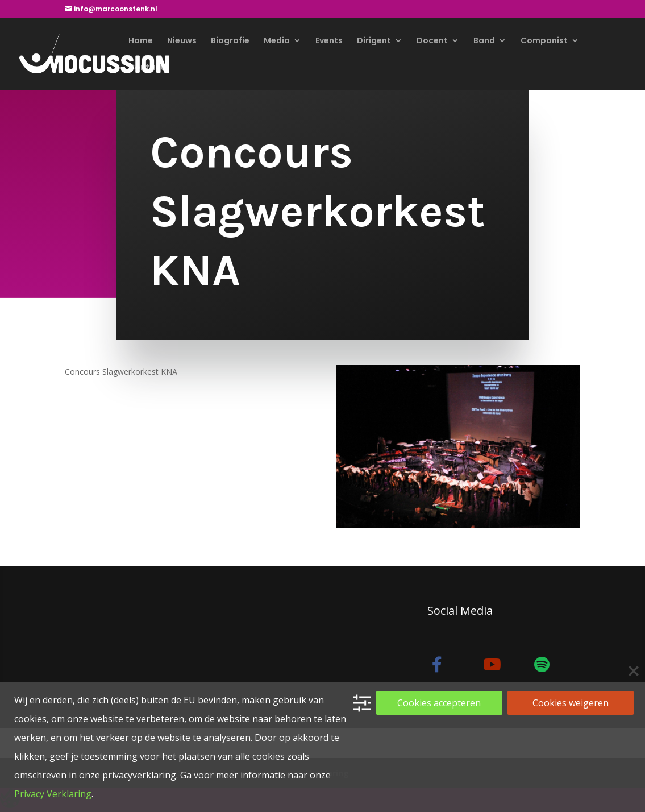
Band (484, 41)
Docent (432, 41)
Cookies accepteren (439, 703)
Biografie (230, 41)
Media (277, 41)
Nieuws (182, 41)
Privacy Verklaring (53, 794)
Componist (544, 41)
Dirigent (374, 41)
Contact (146, 68)
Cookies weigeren (571, 703)
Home (141, 41)
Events (329, 41)
